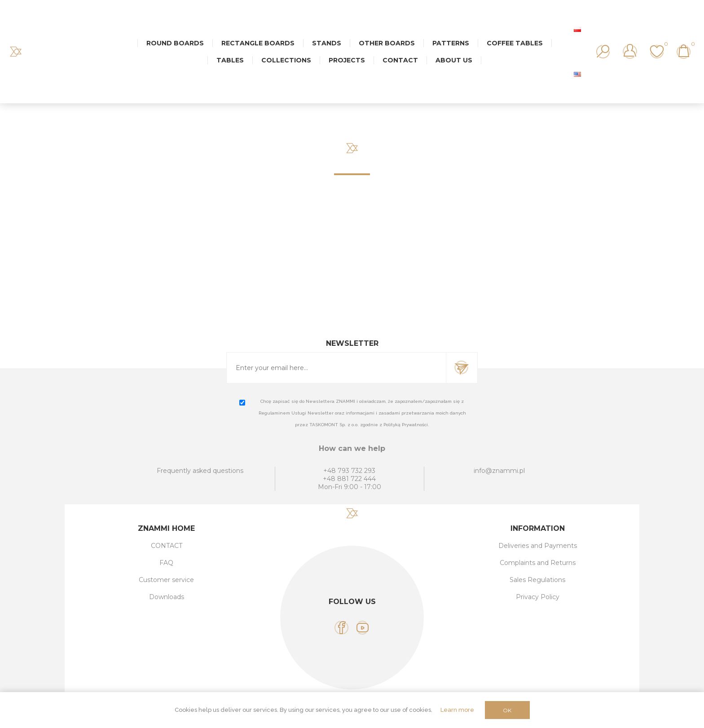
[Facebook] (341, 628)
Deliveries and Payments (538, 546)
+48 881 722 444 (349, 479)
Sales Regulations (537, 580)
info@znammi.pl (499, 471)
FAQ (166, 563)
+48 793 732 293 (349, 471)
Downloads (167, 597)
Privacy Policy (538, 597)
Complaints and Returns (538, 563)
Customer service (166, 580)
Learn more (457, 710)
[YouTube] (363, 628)
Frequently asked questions (200, 471)
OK (507, 710)
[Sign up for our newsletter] (336, 368)
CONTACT (167, 546)
